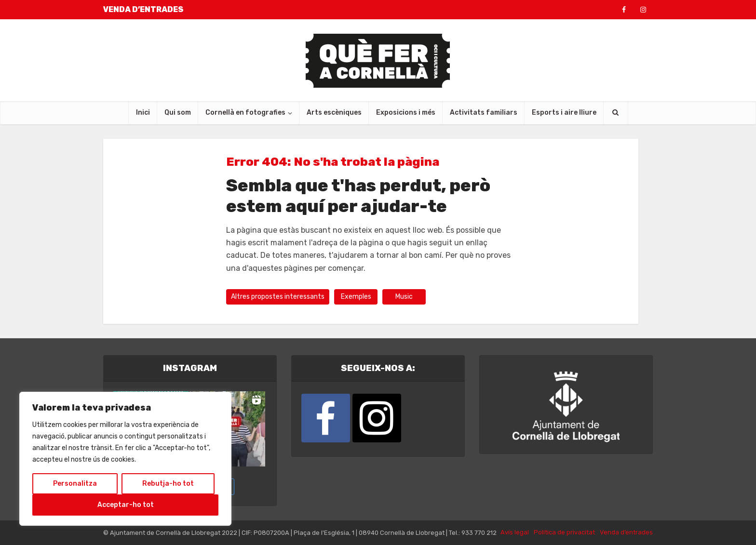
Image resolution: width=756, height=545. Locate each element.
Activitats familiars (484, 113)
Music (404, 297)
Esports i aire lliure (564, 113)
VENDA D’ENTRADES (143, 9)
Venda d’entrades (626, 532)
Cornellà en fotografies (245, 113)
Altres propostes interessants (278, 297)
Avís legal (515, 532)
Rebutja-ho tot (168, 484)
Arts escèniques (334, 113)
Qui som (178, 113)
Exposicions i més (406, 113)
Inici (143, 113)
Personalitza (75, 484)
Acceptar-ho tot (126, 505)
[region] (125, 459)
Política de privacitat (564, 532)
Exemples (356, 297)
